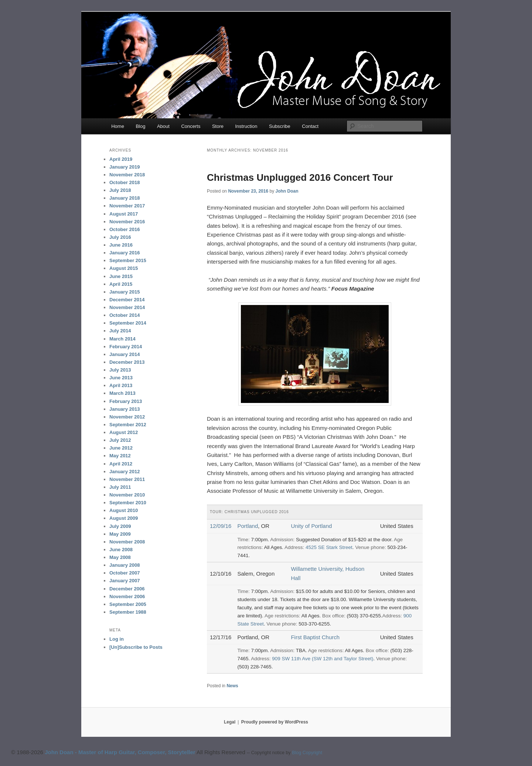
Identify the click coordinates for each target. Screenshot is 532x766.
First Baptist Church (315, 637)
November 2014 (127, 307)
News (232, 686)
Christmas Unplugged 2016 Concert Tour (300, 177)
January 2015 (125, 292)
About (163, 126)
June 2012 (121, 448)
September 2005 (128, 604)
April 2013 (121, 385)
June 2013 (121, 378)
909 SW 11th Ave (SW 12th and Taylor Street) (323, 659)
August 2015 (124, 268)
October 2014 (125, 315)
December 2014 (127, 300)
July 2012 (120, 440)
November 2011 (127, 479)
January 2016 (125, 253)
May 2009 (120, 534)
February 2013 (126, 401)
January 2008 (125, 565)
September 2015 (128, 260)
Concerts (191, 126)
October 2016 (125, 229)
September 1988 (128, 612)
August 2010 (124, 510)
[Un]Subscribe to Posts (136, 647)
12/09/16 (221, 526)
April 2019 (121, 159)
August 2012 (124, 432)
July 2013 (120, 370)
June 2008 (121, 550)
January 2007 (125, 581)
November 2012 (127, 417)
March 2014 (122, 339)
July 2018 (120, 190)
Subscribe (280, 126)
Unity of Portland (311, 526)
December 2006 (127, 589)
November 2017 (127, 206)
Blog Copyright (307, 753)
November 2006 (127, 596)
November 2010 (127, 495)
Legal (230, 722)
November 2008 (127, 542)
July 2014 (120, 331)
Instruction (246, 126)
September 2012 (128, 425)
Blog (140, 126)
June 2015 (121, 276)
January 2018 (125, 198)
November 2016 (127, 222)
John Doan (287, 191)
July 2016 (120, 237)
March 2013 (122, 393)
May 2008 (120, 557)
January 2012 (125, 472)
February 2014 (126, 347)
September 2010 (128, 503)
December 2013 (127, 362)
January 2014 (125, 354)
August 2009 (124, 518)
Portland (248, 526)
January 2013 (125, 409)
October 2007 (125, 573)
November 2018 (127, 175)
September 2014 (128, 323)
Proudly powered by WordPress (275, 722)
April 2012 (121, 464)
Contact (310, 126)
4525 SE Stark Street (329, 547)
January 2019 (125, 167)
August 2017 (124, 214)
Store (218, 126)
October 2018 (125, 182)
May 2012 (120, 456)
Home (118, 126)
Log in (117, 639)
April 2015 (121, 284)
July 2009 (120, 526)
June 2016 (121, 245)
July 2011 (120, 487)
